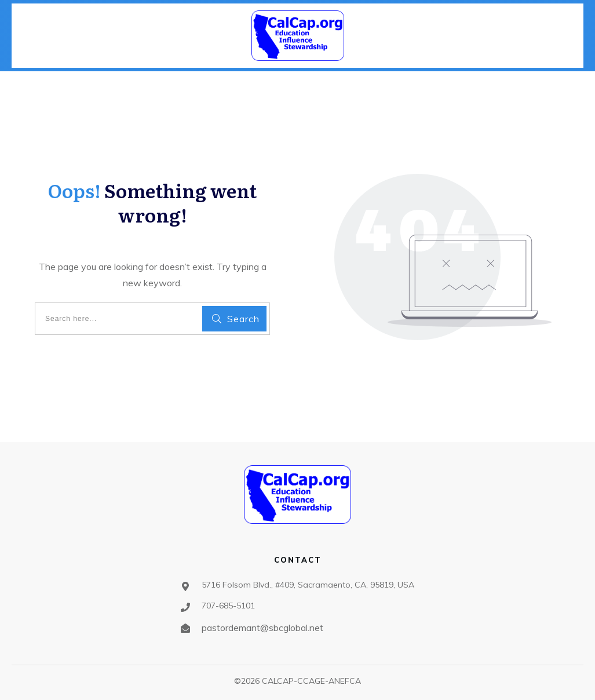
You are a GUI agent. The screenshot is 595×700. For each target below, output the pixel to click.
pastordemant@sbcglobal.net (262, 628)
